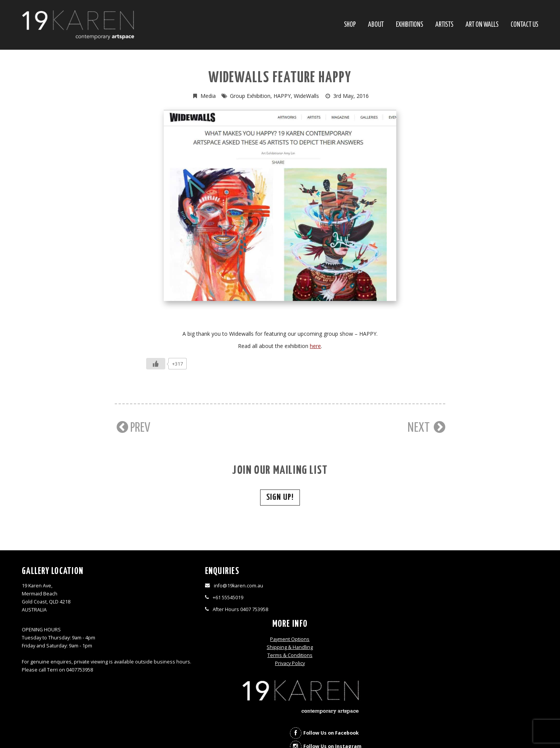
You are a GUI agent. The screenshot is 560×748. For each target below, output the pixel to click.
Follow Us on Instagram (491, 625)
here (315, 346)
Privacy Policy (345, 611)
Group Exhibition (250, 96)
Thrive (294, 731)
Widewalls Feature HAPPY (280, 78)
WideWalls (306, 96)
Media (208, 96)
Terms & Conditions (345, 602)
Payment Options (344, 586)
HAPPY (282, 96)
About (376, 25)
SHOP (350, 25)
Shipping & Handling (344, 594)
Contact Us (524, 25)
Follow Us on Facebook (490, 611)
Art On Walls (482, 25)
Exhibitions (409, 25)
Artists (444, 25)
